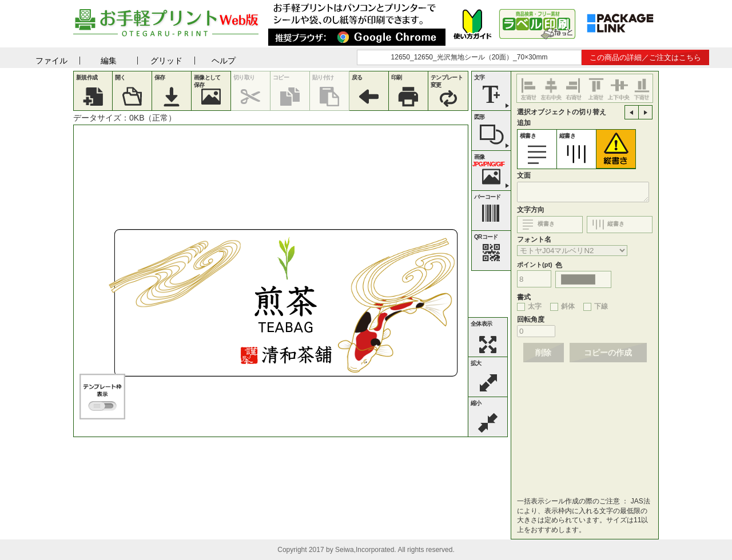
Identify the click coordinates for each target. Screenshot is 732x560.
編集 (109, 61)
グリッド (166, 61)
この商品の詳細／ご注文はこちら (645, 57)
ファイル (51, 61)
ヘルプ (224, 61)
